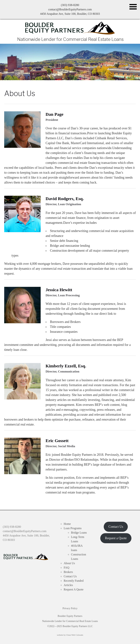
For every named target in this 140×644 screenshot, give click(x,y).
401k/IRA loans (77, 548)
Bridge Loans (79, 533)
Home (67, 524)
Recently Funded (74, 581)
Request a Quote (116, 538)
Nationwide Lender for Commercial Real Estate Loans (70, 39)
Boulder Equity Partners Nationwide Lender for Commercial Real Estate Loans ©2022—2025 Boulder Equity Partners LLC (70, 621)
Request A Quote (73, 589)
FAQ (66, 568)
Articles (68, 585)
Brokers (68, 572)
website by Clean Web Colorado (70, 635)
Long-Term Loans (78, 539)
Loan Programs (73, 528)
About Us (20, 93)
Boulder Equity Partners (70, 28)
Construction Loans (78, 557)
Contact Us (70, 576)
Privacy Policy (70, 608)
